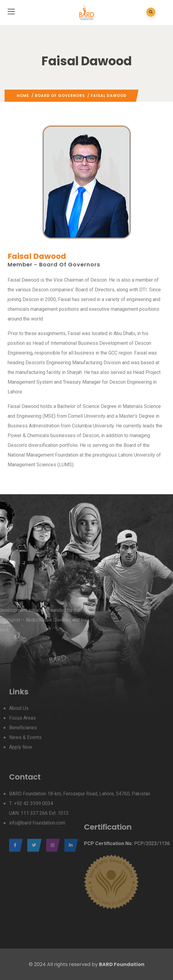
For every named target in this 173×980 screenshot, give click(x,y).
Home (23, 96)
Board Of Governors (60, 96)
